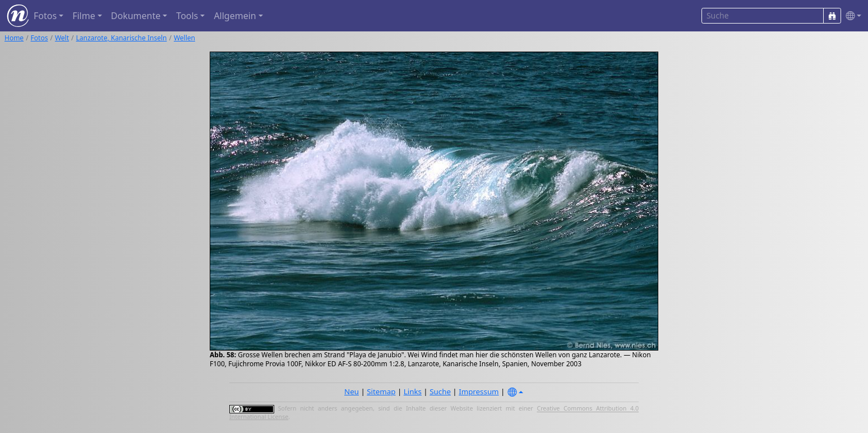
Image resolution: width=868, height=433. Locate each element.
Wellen (184, 38)
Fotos (40, 38)
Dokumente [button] (136, 16)
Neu (352, 391)
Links (413, 391)
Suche (440, 391)
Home (14, 38)
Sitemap (381, 391)
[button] (851, 16)
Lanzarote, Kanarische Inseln (122, 38)
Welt (62, 38)
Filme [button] (84, 16)
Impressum (479, 391)
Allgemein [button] (235, 16)
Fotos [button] (45, 16)
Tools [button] (187, 16)
